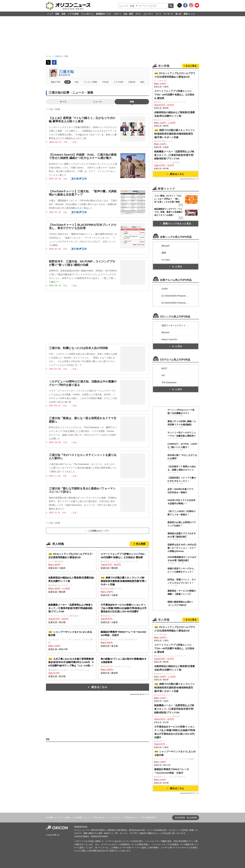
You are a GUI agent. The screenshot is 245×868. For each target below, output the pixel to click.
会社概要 (50, 817)
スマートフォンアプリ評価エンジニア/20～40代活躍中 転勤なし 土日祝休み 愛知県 (174, 95)
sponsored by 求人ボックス (140, 694)
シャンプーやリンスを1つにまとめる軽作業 (175, 753)
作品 (77, 82)
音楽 (63, 14)
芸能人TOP (56, 82)
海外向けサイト (132, 817)
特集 (132, 102)
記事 (67, 82)
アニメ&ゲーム (87, 14)
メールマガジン (115, 817)
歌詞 (142, 82)
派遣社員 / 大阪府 (71, 561)
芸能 (57, 14)
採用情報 (181, 818)
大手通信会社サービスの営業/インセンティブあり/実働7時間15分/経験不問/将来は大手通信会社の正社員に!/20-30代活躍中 (175, 732)
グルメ (138, 14)
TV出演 (105, 82)
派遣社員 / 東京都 (71, 613)
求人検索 (141, 544)
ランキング (168, 14)
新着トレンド (189, 14)
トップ (50, 14)
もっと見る (176, 267)
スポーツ (117, 14)
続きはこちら (99, 687)
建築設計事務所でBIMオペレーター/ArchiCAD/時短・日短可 (172, 771)
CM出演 (132, 82)
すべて (63, 102)
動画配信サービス (104, 14)
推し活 (178, 14)
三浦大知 (66, 72)
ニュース (97, 102)
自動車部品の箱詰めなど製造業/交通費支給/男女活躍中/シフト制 (174, 114)
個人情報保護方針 (149, 817)
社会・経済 (128, 14)
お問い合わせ (99, 817)
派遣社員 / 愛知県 (124, 561)
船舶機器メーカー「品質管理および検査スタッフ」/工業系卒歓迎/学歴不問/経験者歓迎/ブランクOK (174, 155)
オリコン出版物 (64, 817)
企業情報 (193, 818)
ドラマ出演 (118, 82)
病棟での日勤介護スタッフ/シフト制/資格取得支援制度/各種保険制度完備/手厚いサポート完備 (175, 134)
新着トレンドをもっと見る (176, 224)
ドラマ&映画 (73, 14)
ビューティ (148, 14)
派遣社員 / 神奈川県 (71, 640)
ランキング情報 (90, 82)
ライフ (158, 14)
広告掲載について (82, 817)
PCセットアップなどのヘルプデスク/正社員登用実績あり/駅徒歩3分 (175, 75)
